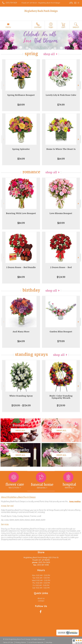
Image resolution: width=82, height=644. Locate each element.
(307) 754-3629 (11, 3)
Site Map (49, 642)
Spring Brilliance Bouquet (21, 95)
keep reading (75, 501)
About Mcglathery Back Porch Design (18, 497)
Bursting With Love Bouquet (21, 213)
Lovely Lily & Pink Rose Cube (61, 95)
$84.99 (21, 223)
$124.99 (61, 277)
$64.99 (61, 159)
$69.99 (21, 105)
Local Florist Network (36, 642)
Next (79, 85)
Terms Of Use (8, 642)
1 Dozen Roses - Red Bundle (21, 267)
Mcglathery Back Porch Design (41, 11)
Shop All (49, 54)
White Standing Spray (21, 396)
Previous (3, 85)
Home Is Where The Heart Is (61, 149)
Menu (8, 27)
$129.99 (61, 405)
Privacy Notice (21, 642)
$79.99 (61, 341)
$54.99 (21, 159)
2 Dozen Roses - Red (61, 267)
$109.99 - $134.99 (21, 405)
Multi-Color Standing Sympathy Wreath (61, 397)
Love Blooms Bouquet (61, 213)
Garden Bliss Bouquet (61, 332)
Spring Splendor (21, 149)
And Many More (21, 332)
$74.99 (61, 105)
